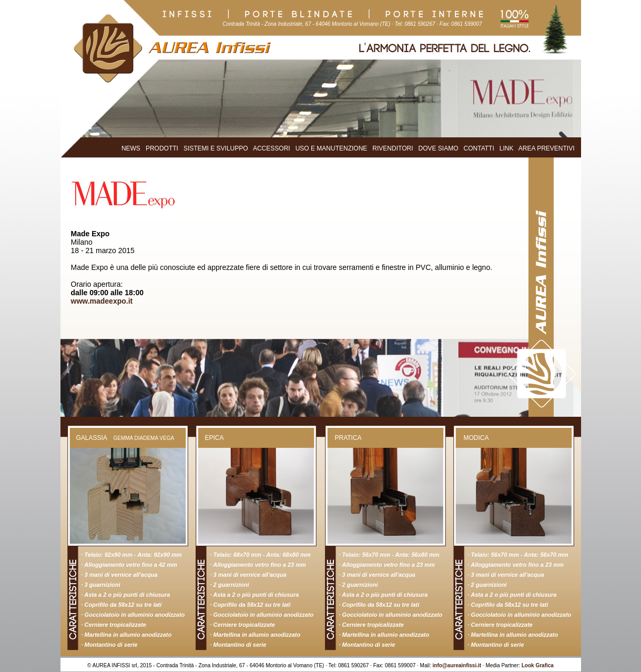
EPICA (215, 438)
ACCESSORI (272, 148)
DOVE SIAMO (439, 148)
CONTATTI (479, 148)
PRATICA (348, 438)
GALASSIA (92, 438)
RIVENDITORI (393, 148)
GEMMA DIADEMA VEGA (144, 438)
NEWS (131, 148)
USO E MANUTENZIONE (332, 148)
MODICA (476, 438)
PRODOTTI (162, 148)
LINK (507, 148)
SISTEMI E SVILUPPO (216, 148)
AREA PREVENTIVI (547, 148)
